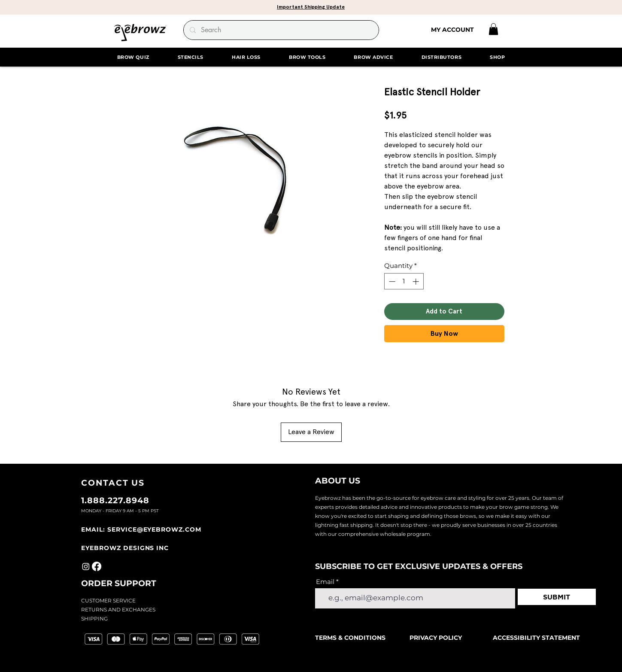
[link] (493, 29)
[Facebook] (97, 566)
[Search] (281, 30)
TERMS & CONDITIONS (351, 638)
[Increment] (417, 281)
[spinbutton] (404, 281)
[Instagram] (86, 566)
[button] (311, 7)
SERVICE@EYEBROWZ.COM (154, 529)
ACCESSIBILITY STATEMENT (536, 638)
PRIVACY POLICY (436, 638)
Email (325, 582)
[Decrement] (391, 281)
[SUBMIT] (557, 597)
